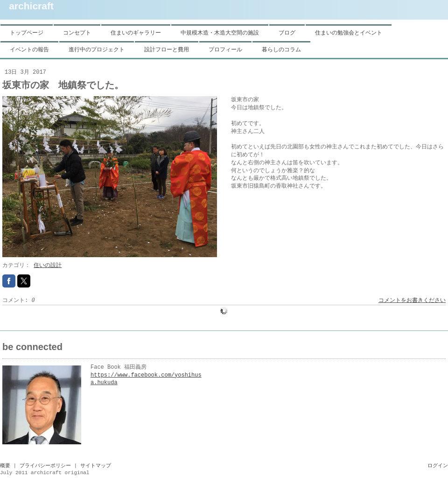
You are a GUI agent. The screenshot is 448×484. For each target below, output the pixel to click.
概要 (5, 466)
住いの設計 (48, 266)
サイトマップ (96, 466)
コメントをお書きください (412, 301)
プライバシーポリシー (45, 466)
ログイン (438, 466)
